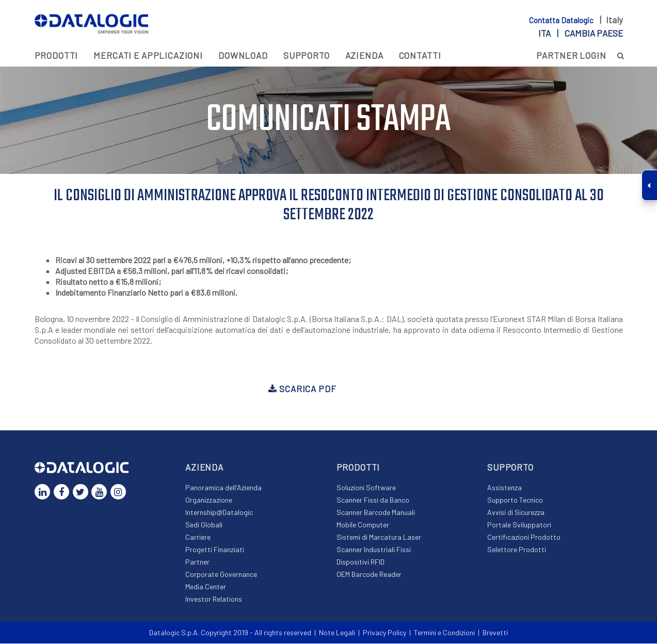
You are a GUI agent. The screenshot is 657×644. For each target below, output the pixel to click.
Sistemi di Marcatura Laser (379, 537)
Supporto (307, 55)
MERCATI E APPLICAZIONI (148, 55)
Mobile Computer (363, 525)
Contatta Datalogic (562, 20)
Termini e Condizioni (444, 633)
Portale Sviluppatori (519, 525)
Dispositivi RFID (360, 562)
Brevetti (495, 633)
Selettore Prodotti (517, 550)
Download (243, 55)
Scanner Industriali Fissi (374, 550)
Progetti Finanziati (215, 550)
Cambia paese (594, 33)
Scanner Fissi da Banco (373, 500)
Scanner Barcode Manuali (376, 513)
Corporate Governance (221, 575)
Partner (197, 562)
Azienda (364, 55)
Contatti (420, 55)
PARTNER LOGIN (571, 55)
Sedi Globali (204, 525)
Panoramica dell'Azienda (223, 488)
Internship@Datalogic (219, 513)
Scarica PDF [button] (302, 389)
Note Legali (337, 633)
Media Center (206, 587)
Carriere (198, 537)
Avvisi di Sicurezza (516, 513)
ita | (581, 33)
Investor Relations (214, 599)
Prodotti (57, 55)
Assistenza (504, 488)
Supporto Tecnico (515, 500)
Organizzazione (209, 500)
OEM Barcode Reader (369, 575)
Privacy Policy (384, 633)
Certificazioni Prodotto (524, 537)
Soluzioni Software (366, 488)
